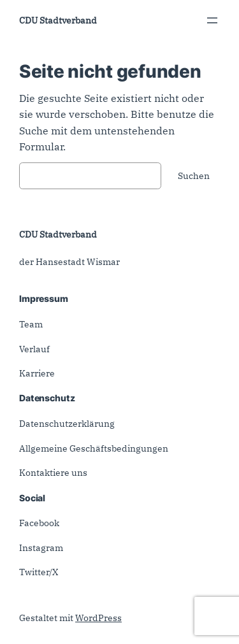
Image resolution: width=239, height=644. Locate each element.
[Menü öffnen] (212, 20)
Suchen (194, 175)
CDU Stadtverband (58, 20)
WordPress (98, 618)
